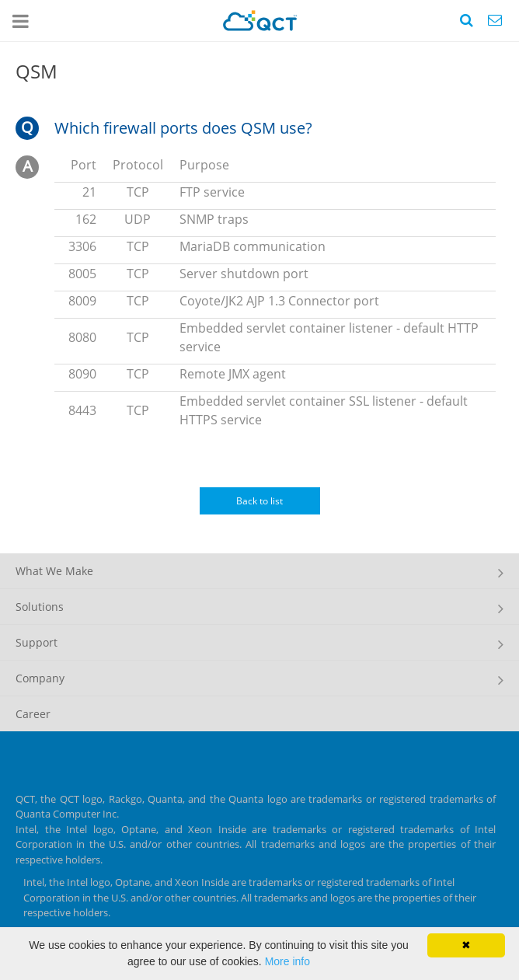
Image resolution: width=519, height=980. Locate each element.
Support (37, 642)
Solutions (40, 607)
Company (40, 678)
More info (287, 961)
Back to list (259, 501)
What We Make (54, 571)
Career (33, 714)
